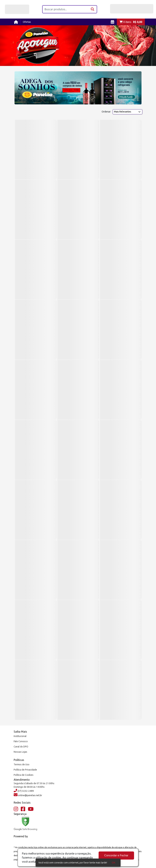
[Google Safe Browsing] (25, 823)
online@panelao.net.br (30, 795)
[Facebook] (23, 809)
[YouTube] (31, 809)
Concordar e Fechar (116, 855)
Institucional (20, 736)
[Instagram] (16, 809)
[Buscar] (93, 9)
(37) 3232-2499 (25, 791)
